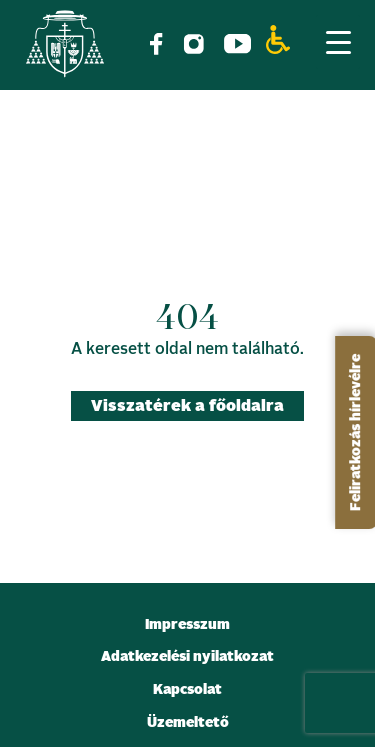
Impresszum (187, 625)
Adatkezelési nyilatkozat (187, 657)
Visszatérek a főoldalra (187, 406)
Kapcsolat (187, 690)
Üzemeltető (188, 723)
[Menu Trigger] (338, 42)
